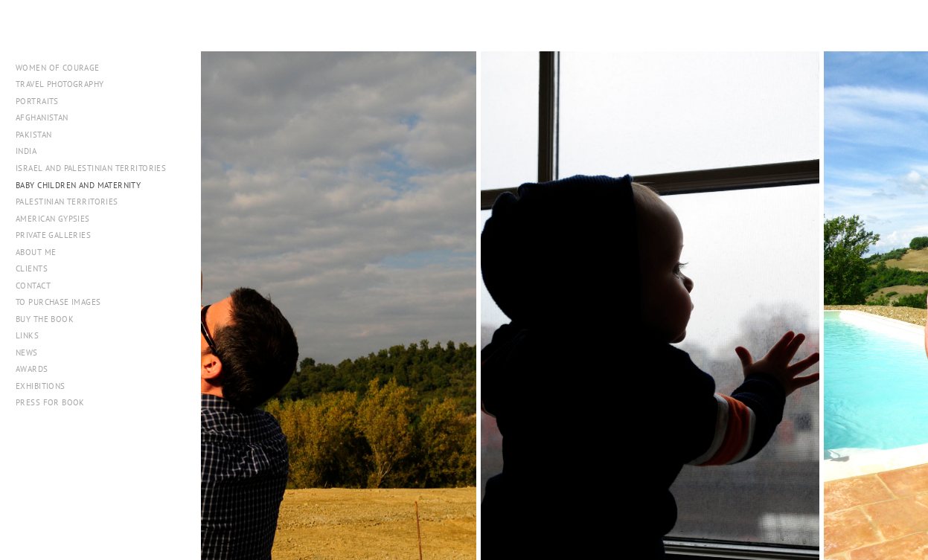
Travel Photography (60, 84)
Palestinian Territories (67, 202)
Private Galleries (53, 235)
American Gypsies (53, 219)
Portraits (37, 101)
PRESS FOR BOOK (50, 402)
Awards (32, 369)
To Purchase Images (58, 302)
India (26, 151)
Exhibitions (41, 386)
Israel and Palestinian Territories (96, 168)
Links (27, 335)
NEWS (27, 353)
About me (36, 252)
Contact (33, 286)
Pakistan (39, 135)
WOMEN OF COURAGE (58, 68)
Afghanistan (42, 118)
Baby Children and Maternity (78, 185)
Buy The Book (45, 319)
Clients (32, 268)
